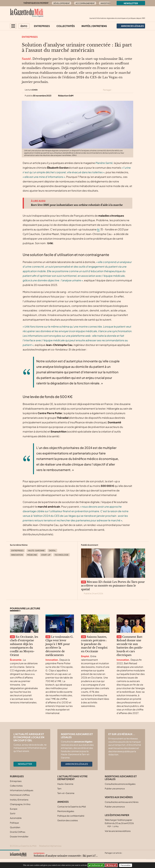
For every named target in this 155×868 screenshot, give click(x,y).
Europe (14, 809)
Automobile (16, 818)
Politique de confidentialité (71, 816)
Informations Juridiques (22, 790)
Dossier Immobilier (19, 836)
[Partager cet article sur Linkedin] (126, 90)
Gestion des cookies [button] (68, 820)
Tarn (59, 788)
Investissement (108, 3)
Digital (52, 551)
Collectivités (66, 26)
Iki (98, 229)
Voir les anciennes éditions (118, 831)
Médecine (32, 555)
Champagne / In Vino (20, 804)
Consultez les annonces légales (120, 784)
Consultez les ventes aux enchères (122, 802)
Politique (14, 823)
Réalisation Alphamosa (50, 846)
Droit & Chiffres (18, 832)
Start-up (46, 555)
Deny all (112, 865)
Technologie (62, 555)
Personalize (126, 865)
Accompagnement (85, 3)
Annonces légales (77, 764)
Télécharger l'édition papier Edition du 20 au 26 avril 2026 (119, 823)
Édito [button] (24, 26)
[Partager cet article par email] (131, 90)
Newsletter (131, 3)
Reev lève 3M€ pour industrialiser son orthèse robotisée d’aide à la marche (77, 205)
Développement (62, 3)
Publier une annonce (115, 788)
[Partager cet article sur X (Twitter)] (116, 90)
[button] (13, 26)
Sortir (13, 813)
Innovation (17, 555)
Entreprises (42, 26)
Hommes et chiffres (20, 795)
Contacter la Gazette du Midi (72, 807)
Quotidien (15, 827)
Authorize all (96, 865)
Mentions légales (66, 811)
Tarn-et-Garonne (66, 793)
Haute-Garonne (36, 551)
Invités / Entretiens (94, 26)
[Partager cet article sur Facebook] (121, 90)
